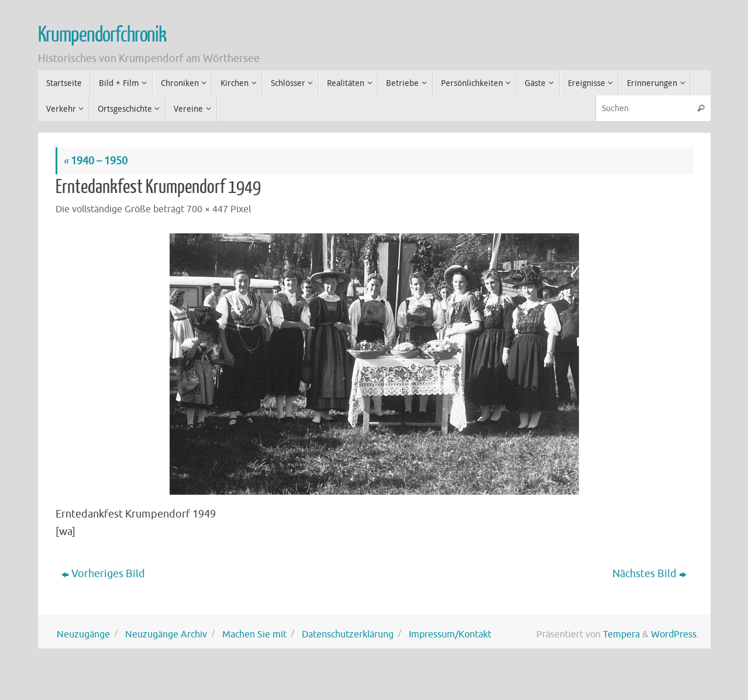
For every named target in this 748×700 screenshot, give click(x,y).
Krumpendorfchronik (102, 35)
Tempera (621, 634)
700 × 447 (207, 209)
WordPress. (675, 634)
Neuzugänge (83, 634)
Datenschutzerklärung (348, 634)
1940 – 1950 (95, 161)
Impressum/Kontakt (450, 634)
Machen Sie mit (254, 634)
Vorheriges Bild (103, 574)
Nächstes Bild (649, 574)
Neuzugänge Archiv (166, 634)
